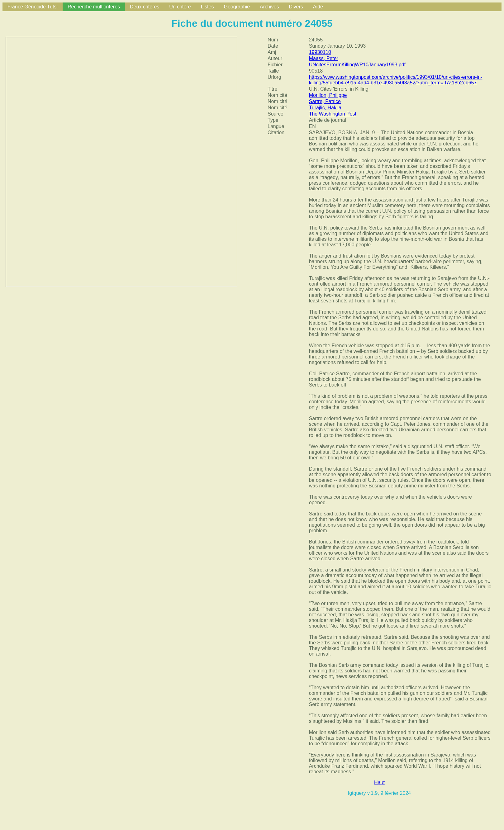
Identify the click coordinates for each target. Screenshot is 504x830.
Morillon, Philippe (328, 95)
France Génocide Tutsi (33, 7)
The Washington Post (333, 114)
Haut (379, 783)
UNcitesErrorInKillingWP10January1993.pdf (357, 65)
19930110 (320, 52)
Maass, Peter (324, 58)
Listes (207, 7)
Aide (318, 7)
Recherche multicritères (94, 7)
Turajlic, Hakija (325, 108)
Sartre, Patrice (325, 101)
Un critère (180, 7)
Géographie (237, 7)
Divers (296, 7)
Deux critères (145, 7)
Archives (269, 7)
